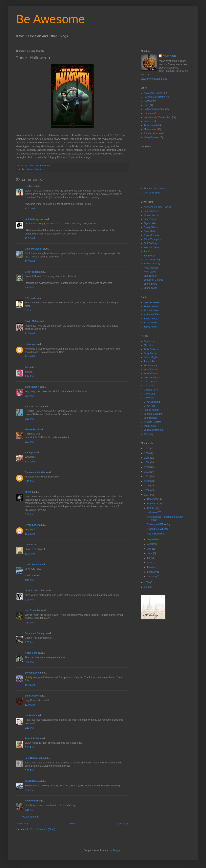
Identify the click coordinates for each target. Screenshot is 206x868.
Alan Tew (148, 345)
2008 (147, 490)
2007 (147, 495)
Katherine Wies (152, 314)
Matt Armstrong (152, 260)
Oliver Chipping (152, 402)
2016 (147, 453)
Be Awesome (50, 19)
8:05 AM (29, 642)
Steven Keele (32, 673)
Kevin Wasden (33, 564)
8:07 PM (29, 442)
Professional (150, 125)
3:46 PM (29, 481)
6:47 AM (29, 311)
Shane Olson (150, 288)
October (152, 508)
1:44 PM (29, 376)
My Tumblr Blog (152, 193)
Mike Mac (149, 398)
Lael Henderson (34, 758)
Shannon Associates (154, 189)
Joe (27, 367)
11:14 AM (30, 554)
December (153, 499)
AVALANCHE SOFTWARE (158, 207)
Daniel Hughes (151, 357)
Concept (148, 101)
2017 (147, 449)
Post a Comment (30, 817)
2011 (147, 476)
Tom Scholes (32, 738)
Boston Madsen (152, 215)
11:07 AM (30, 238)
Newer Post (23, 824)
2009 (147, 486)
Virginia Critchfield (153, 430)
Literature (149, 113)
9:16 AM (29, 810)
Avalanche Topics (153, 93)
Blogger (117, 850)
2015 (147, 458)
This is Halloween (156, 534)
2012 (147, 472)
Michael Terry (151, 390)
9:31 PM (29, 623)
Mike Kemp (150, 394)
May (150, 558)
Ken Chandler (32, 610)
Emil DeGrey (32, 696)
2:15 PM (29, 288)
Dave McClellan (33, 249)
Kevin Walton (151, 373)
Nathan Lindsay (34, 407)
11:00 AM (30, 705)
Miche (28, 492)
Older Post (122, 824)
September (153, 539)
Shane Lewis (150, 284)
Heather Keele (151, 302)
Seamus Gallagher (153, 414)
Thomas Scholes (152, 422)
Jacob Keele (32, 781)
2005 (147, 587)
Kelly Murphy (150, 365)
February (152, 572)
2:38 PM (29, 419)
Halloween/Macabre (34, 169)
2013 (147, 467)
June (150, 553)
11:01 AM (30, 209)
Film (146, 105)
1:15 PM (29, 580)
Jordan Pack (150, 361)
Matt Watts (149, 386)
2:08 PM (29, 600)
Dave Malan (150, 231)
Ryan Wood (31, 801)
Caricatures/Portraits (154, 97)
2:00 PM (29, 662)
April (150, 563)
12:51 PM (30, 462)
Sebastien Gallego (35, 633)
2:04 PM (29, 396)
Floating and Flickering (159, 524)
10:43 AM (30, 685)
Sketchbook (150, 129)
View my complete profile (154, 79)
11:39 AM (30, 333)
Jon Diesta (149, 256)
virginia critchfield (35, 591)
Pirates (147, 121)
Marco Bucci (32, 430)
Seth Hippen (32, 272)
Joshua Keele (151, 319)
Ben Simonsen (151, 211)
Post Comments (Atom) (43, 829)
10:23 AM (30, 534)
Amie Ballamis (151, 349)
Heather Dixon (151, 248)
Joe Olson (149, 252)
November (153, 504)
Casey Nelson (151, 227)
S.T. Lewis (30, 298)
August (151, 544)
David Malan (32, 321)
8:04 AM (29, 514)
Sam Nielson (32, 387)
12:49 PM (30, 356)
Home (73, 824)
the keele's (31, 715)
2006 (147, 582)
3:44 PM (29, 747)
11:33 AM (30, 261)
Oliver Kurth (150, 406)
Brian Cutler (150, 219)
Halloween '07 (154, 512)
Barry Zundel (150, 353)
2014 (147, 462)
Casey (28, 545)
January (152, 576)
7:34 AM (29, 790)
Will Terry (148, 434)
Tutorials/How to (152, 133)
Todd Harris (150, 426)
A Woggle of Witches (158, 529)
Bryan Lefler (32, 525)
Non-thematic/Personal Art (157, 117)
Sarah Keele (150, 323)
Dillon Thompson (153, 239)
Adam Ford (31, 653)
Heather (29, 186)
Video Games (151, 137)
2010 (147, 481)
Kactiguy (30, 453)
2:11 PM (29, 728)
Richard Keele (151, 311)
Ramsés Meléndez (35, 472)
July (150, 549)
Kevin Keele (169, 56)
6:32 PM (29, 770)
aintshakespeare (34, 219)
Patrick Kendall (152, 410)
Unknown (30, 344)
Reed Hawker (151, 268)
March (151, 567)
